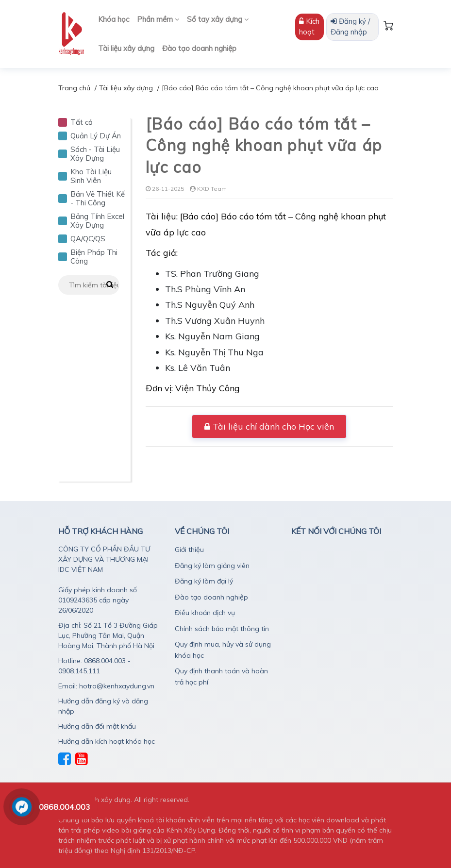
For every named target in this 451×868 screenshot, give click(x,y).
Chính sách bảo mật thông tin (222, 629)
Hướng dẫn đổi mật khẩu (97, 726)
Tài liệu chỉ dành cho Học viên (269, 426)
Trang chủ (74, 88)
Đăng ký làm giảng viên (212, 566)
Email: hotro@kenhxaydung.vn (106, 686)
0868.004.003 (65, 807)
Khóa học (114, 19)
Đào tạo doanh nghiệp (199, 48)
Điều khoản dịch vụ (205, 613)
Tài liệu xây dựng (126, 48)
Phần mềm (158, 19)
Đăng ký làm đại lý (204, 581)
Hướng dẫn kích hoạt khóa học (107, 741)
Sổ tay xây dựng (218, 19)
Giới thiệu (189, 550)
